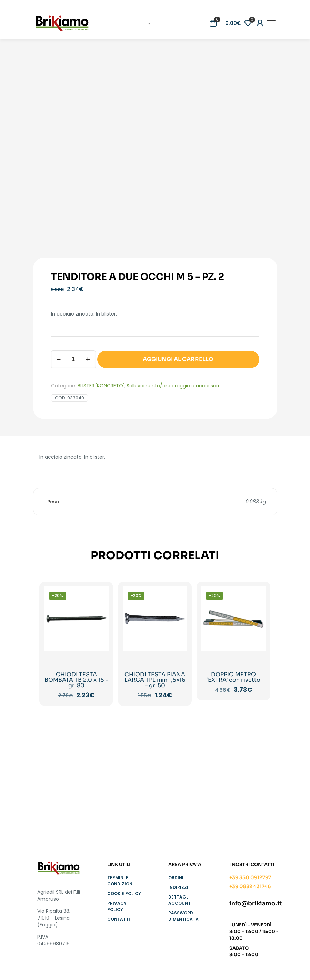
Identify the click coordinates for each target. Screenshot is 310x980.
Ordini (176, 878)
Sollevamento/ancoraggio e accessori (173, 386)
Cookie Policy (124, 894)
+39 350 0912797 (250, 877)
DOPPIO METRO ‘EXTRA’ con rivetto (233, 677)
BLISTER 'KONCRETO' (101, 386)
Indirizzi (178, 887)
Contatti (119, 919)
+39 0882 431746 (250, 886)
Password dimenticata (183, 916)
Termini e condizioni (121, 881)
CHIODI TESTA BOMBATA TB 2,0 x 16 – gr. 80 (76, 680)
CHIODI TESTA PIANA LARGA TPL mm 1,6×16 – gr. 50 (155, 680)
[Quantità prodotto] (73, 359)
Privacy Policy (117, 906)
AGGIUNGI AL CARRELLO (178, 359)
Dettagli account (179, 900)
